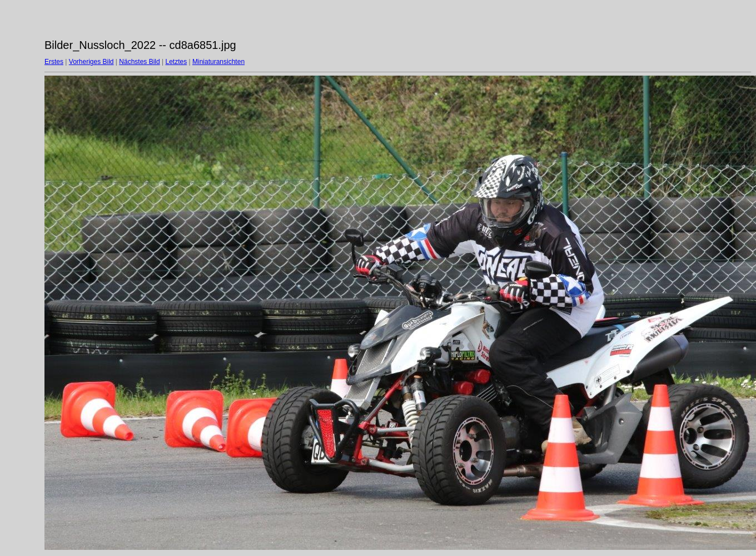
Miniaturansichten (218, 62)
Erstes (54, 62)
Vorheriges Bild (91, 62)
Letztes (176, 62)
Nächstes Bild (139, 62)
